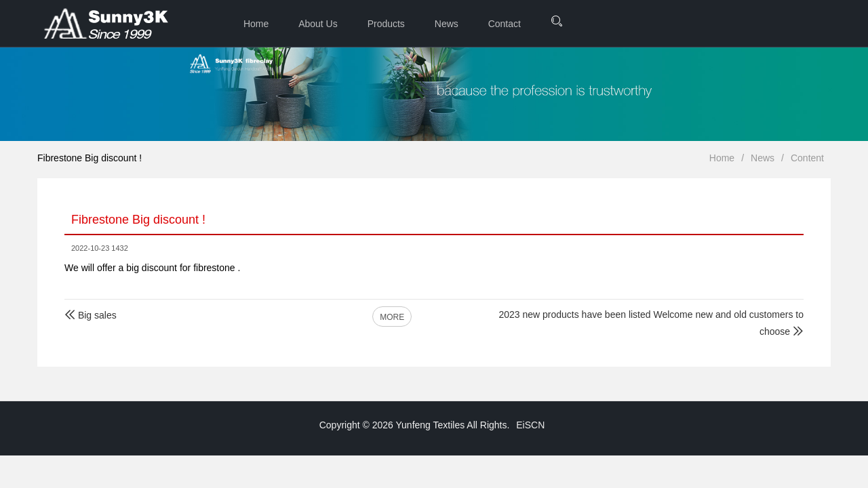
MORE (392, 317)
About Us (318, 24)
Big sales (91, 315)
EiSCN (530, 425)
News (447, 24)
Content (807, 158)
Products (386, 24)
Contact (505, 24)
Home (256, 24)
